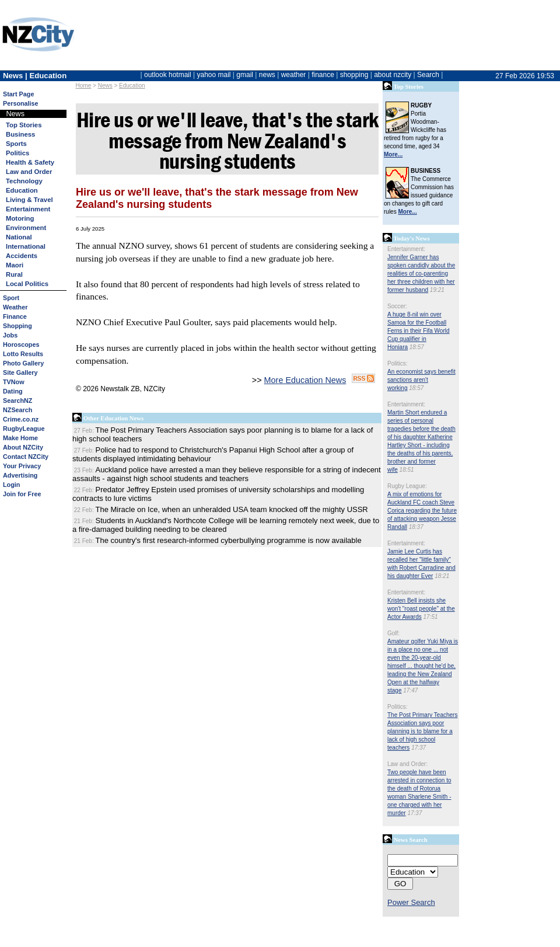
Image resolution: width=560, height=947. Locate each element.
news (267, 75)
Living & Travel (29, 200)
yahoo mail (214, 75)
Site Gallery (20, 372)
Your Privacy (22, 466)
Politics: (397, 363)
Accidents (22, 256)
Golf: (393, 633)
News (105, 86)
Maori (15, 265)
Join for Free (22, 494)
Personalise (21, 103)
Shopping (17, 326)
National (19, 237)
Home (84, 86)
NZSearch (17, 410)
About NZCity (23, 447)
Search (428, 75)
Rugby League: (407, 486)
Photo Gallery (23, 363)
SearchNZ (17, 401)
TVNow (14, 382)
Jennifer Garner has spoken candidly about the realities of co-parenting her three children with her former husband (421, 274)
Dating (13, 391)
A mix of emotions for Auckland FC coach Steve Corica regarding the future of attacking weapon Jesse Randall (422, 511)
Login (11, 485)
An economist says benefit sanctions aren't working (421, 380)
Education (132, 86)
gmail (245, 75)
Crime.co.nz (21, 419)
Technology (24, 181)
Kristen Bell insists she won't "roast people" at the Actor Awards (421, 609)
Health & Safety (30, 162)
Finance (15, 316)
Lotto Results (23, 354)
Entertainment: (406, 249)
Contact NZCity (26, 457)
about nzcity (393, 75)
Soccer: (397, 306)
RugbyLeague (24, 429)
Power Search (411, 902)
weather (294, 75)
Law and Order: (407, 764)
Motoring (20, 218)
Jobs (10, 335)
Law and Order (29, 172)
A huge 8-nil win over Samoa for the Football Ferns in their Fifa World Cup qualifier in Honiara (419, 331)
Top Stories (24, 125)
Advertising (20, 475)
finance (323, 75)
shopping (354, 75)
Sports (16, 144)
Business (20, 134)
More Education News (305, 380)
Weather (15, 307)
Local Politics (27, 284)
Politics (17, 153)
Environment (26, 228)
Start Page (18, 94)
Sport (11, 298)
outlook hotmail (168, 75)
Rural (14, 274)
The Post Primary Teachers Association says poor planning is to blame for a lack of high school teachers (422, 731)
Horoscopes (21, 344)
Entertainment (28, 209)
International (26, 246)
